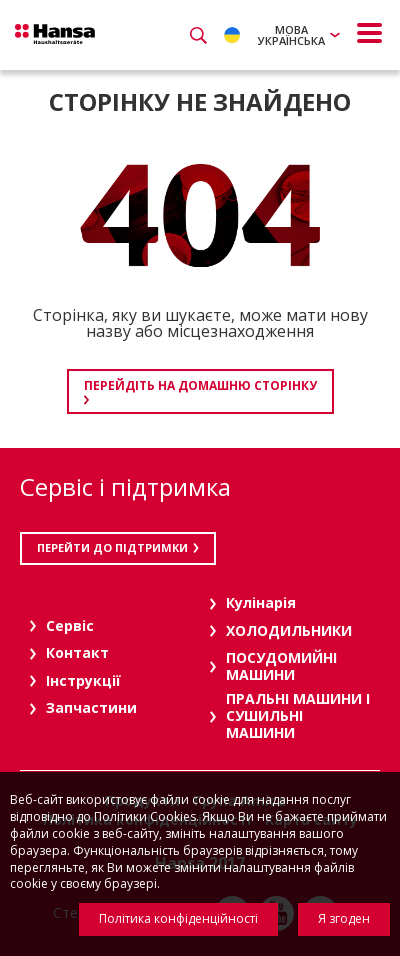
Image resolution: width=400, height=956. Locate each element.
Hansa (55, 34)
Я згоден (344, 918)
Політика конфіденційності (178, 918)
